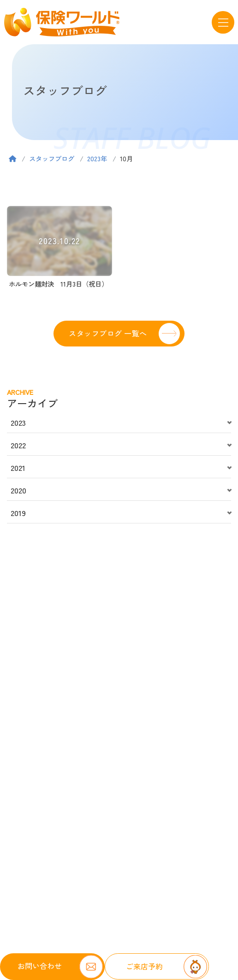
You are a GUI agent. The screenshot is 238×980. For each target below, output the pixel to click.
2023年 (97, 158)
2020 (18, 490)
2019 (18, 513)
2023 (18, 423)
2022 (18, 445)
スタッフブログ (52, 158)
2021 (18, 468)
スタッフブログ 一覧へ (108, 333)
